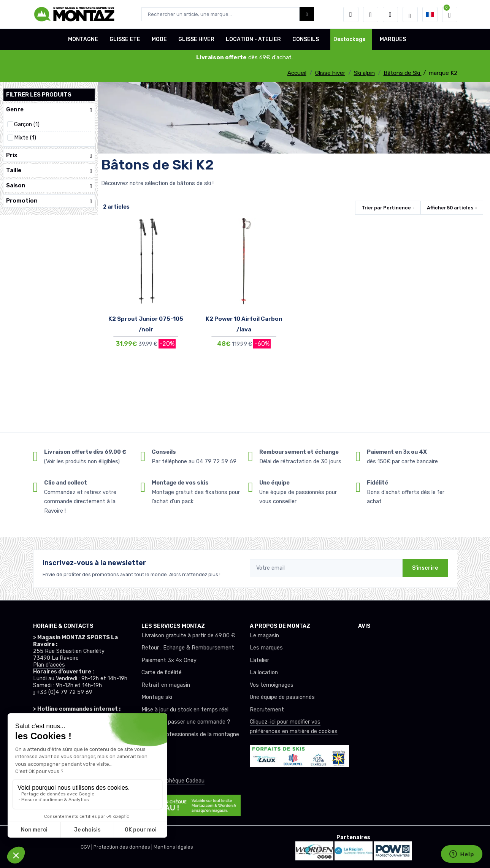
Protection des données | (124, 847)
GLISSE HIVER (196, 39)
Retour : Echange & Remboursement (188, 648)
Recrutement (267, 710)
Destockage (349, 39)
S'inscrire (425, 568)
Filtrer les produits (39, 95)
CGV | (87, 847)
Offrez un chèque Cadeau (173, 781)
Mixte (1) (25, 138)
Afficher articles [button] (450, 208)
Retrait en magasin (166, 685)
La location (264, 672)
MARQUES (393, 39)
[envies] (371, 14)
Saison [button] (49, 186)
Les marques (266, 648)
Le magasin (264, 636)
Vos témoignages (272, 685)
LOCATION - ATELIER (253, 39)
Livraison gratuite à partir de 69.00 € (188, 636)
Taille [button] (49, 170)
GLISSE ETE (125, 39)
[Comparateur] (390, 14)
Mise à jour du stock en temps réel (185, 710)
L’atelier (259, 660)
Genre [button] (49, 110)
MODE (159, 39)
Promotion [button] (49, 201)
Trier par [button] (386, 208)
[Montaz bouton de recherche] (307, 14)
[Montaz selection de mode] (410, 14)
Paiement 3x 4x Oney (169, 660)
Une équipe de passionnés (282, 697)
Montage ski (157, 697)
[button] (351, 14)
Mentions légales (173, 847)
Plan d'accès (49, 665)
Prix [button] (49, 155)
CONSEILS (306, 39)
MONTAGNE (83, 39)
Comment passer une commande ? (186, 722)
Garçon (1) (27, 124)
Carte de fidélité (162, 672)
